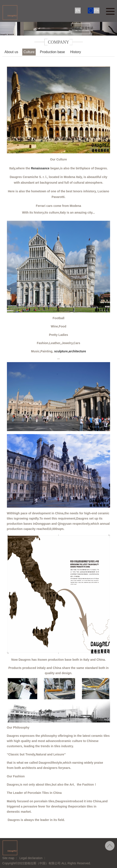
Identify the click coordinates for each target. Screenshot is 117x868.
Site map (8, 858)
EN (78, 10)
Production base (52, 52)
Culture (29, 52)
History (76, 52)
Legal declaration (31, 858)
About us (11, 52)
